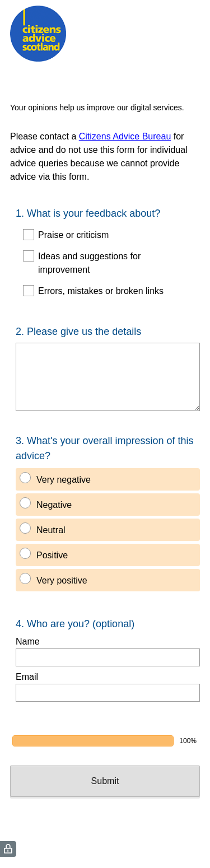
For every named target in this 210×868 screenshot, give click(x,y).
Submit (105, 781)
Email (27, 677)
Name (28, 641)
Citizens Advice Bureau (125, 136)
